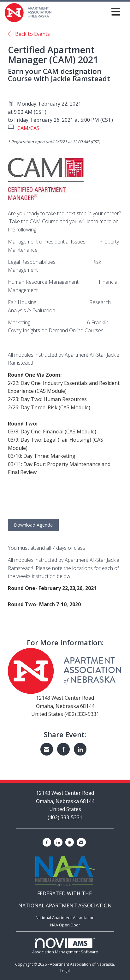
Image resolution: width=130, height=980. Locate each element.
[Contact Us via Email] (81, 842)
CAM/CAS (28, 128)
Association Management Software (65, 946)
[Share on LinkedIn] (80, 749)
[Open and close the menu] (88, 12)
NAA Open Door (65, 925)
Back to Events (29, 34)
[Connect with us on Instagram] (70, 842)
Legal (65, 971)
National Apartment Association (65, 918)
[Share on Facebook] (63, 749)
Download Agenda (33, 525)
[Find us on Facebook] (47, 842)
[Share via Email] (47, 749)
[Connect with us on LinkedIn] (58, 842)
